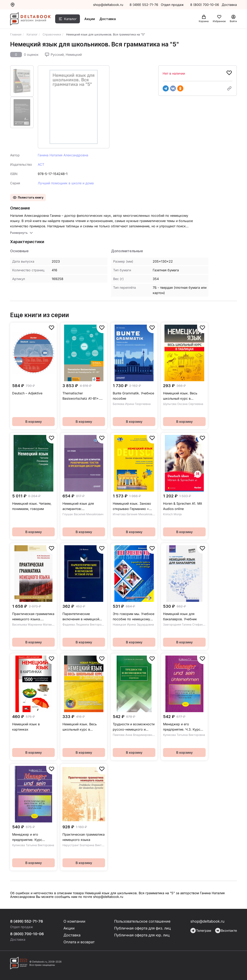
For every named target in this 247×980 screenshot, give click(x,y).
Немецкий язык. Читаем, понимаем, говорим (32, 506)
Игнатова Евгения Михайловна (134, 514)
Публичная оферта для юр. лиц (142, 935)
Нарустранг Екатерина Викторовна (87, 845)
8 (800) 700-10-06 (205, 5)
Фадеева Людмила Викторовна (84, 624)
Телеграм (201, 931)
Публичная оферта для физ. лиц (142, 928)
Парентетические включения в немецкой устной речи (81, 617)
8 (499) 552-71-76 (144, 5)
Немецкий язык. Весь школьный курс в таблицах (180, 396)
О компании (74, 921)
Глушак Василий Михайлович (83, 514)
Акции (90, 19)
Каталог (70, 19)
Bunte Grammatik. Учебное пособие (133, 396)
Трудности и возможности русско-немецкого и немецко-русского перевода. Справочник (134, 727)
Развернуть (19, 233)
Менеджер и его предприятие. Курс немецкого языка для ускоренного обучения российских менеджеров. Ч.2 (33, 837)
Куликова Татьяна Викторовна (184, 735)
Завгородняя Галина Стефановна (186, 624)
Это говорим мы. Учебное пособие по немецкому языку (134, 617)
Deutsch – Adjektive (27, 393)
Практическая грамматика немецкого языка (84, 837)
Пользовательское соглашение (142, 921)
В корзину (34, 422)
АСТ (41, 164)
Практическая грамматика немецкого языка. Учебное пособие (33, 617)
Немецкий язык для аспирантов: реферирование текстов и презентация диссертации (83, 506)
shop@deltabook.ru (108, 5)
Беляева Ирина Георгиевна (132, 404)
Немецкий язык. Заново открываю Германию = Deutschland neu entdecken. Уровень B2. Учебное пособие (132, 506)
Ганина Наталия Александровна (63, 155)
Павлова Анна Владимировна (133, 735)
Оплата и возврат (79, 942)
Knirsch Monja (172, 514)
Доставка (108, 19)
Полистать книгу (31, 197)
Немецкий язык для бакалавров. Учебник (180, 616)
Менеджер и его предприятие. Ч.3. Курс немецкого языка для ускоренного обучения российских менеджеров (183, 727)
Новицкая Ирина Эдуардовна (133, 624)
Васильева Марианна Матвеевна (35, 624)
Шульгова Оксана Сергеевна (183, 404)
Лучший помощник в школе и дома (66, 183)
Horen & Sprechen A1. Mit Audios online (183, 506)
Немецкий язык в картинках (26, 727)
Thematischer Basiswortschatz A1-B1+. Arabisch (81, 396)
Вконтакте (226, 931)
